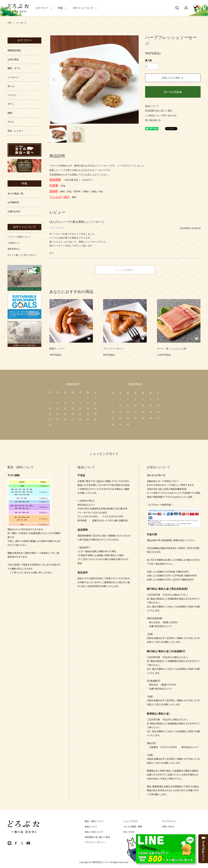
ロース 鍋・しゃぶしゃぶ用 (172, 349)
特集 (60, 8)
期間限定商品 (14, 50)
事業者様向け (14, 249)
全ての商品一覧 (15, 194)
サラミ (11, 104)
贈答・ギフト (14, 68)
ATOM (132, 832)
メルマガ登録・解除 (133, 826)
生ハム (11, 86)
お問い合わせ (168, 826)
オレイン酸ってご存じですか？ (22, 255)
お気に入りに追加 (173, 78)
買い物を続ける (153, 120)
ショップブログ (131, 821)
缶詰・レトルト (15, 131)
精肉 (10, 113)
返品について (152, 106)
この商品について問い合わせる (161, 115)
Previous (54, 80)
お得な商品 (13, 59)
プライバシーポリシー (95, 842)
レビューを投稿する (125, 270)
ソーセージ (21, 23)
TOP (10, 23)
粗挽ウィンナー (57, 349)
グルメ (11, 122)
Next (135, 80)
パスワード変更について (19, 237)
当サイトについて (83, 8)
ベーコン (12, 95)
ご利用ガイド (14, 243)
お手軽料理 (13, 202)
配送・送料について (94, 821)
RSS (125, 832)
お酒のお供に (14, 211)
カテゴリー (42, 8)
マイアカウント (169, 821)
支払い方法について (94, 832)
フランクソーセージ (113, 349)
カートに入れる (173, 92)
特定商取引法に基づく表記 (159, 111)
